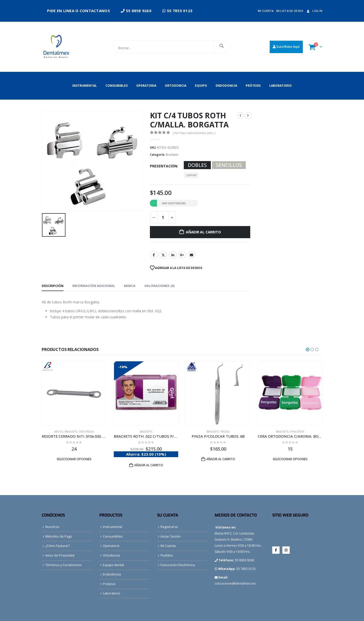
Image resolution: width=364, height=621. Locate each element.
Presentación (164, 166)
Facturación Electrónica (178, 565)
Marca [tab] (130, 286)
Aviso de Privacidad (60, 555)
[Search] (222, 46)
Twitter (163, 255)
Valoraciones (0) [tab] (159, 286)
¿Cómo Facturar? (58, 546)
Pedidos (167, 555)
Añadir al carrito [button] (149, 465)
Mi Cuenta (168, 546)
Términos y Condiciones (63, 565)
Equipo (201, 86)
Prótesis (253, 86)
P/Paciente (297, 432)
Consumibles (117, 86)
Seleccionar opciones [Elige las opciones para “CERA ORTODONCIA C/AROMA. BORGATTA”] (290, 459)
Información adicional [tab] (94, 286)
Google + (182, 255)
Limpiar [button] (191, 175)
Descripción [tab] (53, 286)
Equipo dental (113, 565)
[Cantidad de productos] (163, 217)
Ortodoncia (176, 86)
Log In (314, 11)
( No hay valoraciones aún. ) (194, 133)
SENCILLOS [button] (229, 165)
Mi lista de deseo (290, 11)
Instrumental (85, 86)
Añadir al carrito (203, 232)
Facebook (154, 255)
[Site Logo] (58, 47)
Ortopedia (86, 432)
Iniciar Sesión (171, 536)
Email (192, 255)
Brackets (172, 155)
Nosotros (52, 527)
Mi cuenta (266, 11)
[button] (308, 349)
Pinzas (225, 432)
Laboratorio (280, 86)
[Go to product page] (74, 393)
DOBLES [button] (197, 165)
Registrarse (169, 527)
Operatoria (146, 86)
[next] (248, 116)
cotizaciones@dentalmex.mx (235, 583)
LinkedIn (173, 255)
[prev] (240, 116)
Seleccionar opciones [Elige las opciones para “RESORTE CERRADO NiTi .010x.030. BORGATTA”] (74, 459)
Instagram (286, 550)
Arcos (59, 432)
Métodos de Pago (59, 536)
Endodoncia (226, 86)
